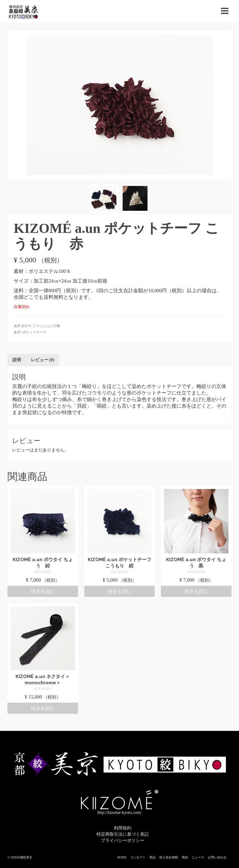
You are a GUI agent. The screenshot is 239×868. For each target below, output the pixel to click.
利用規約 (123, 828)
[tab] (17, 360)
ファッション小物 (46, 326)
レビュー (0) (43, 360)
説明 (17, 360)
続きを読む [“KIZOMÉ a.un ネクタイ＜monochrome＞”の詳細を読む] (43, 708)
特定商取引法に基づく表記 (123, 834)
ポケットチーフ (34, 332)
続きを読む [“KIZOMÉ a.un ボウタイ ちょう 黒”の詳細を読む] (196, 591)
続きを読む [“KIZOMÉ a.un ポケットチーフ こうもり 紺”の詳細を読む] (119, 591)
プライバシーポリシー (123, 840)
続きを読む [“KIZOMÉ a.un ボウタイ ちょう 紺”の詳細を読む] (43, 591)
